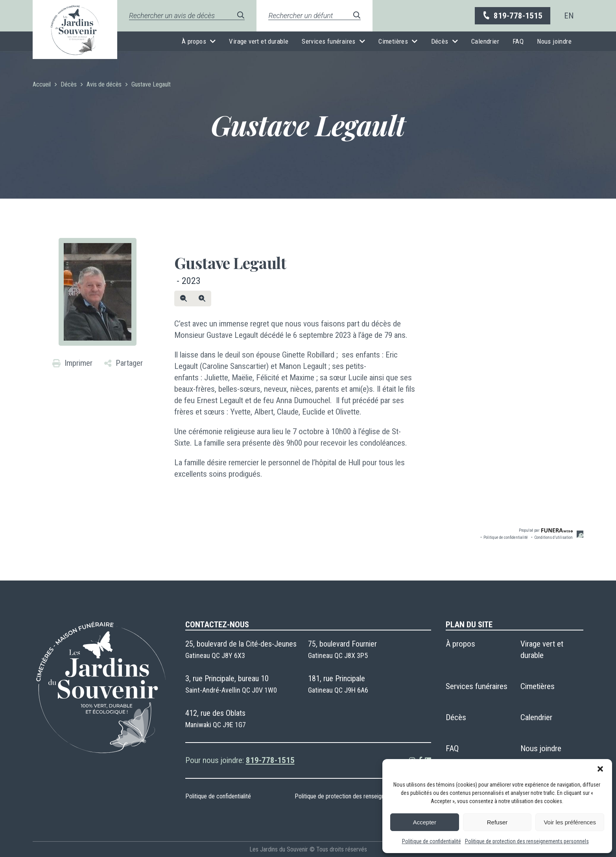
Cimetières (393, 41)
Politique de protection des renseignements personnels (527, 841)
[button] (600, 769)
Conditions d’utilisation (553, 537)
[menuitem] (569, 16)
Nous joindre (554, 41)
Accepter (425, 822)
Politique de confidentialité (432, 841)
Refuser (497, 822)
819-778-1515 (512, 16)
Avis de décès (104, 84)
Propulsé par (546, 531)
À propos (194, 41)
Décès (440, 41)
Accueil (42, 84)
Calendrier (485, 41)
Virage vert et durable (259, 41)
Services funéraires (329, 41)
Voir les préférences (570, 822)
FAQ (518, 41)
